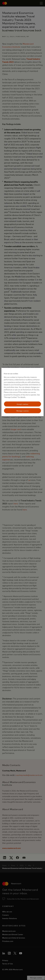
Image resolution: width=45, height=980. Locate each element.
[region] (23, 392)
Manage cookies (23, 411)
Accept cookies (22, 404)
